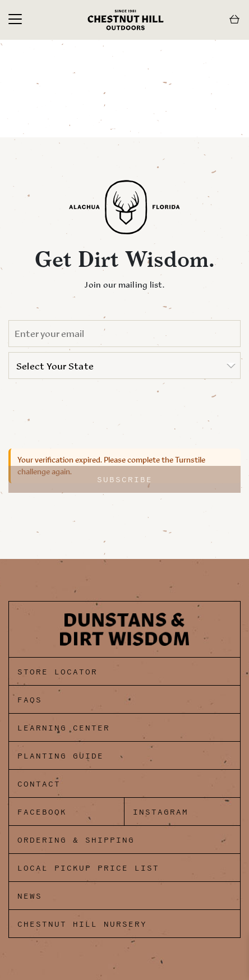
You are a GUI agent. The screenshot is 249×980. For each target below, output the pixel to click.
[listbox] (125, 366)
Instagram (161, 812)
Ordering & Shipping (76, 840)
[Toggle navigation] (15, 20)
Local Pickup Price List (88, 868)
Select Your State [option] (55, 366)
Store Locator (57, 672)
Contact (39, 784)
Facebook (42, 812)
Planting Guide (61, 756)
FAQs (30, 700)
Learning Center (64, 728)
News (30, 896)
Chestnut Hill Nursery (82, 924)
